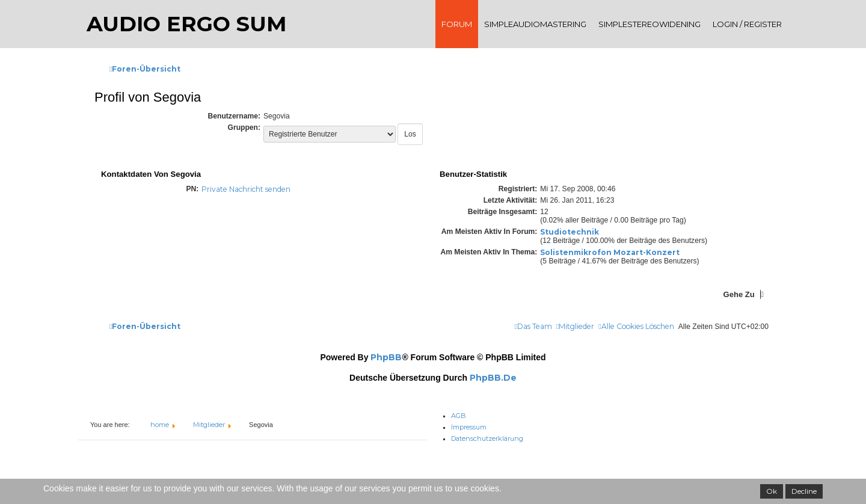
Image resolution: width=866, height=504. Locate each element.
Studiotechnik (570, 232)
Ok (772, 491)
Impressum (469, 424)
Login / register (747, 24)
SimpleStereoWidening (649, 24)
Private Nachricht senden (246, 189)
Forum (457, 24)
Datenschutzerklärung (487, 435)
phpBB (386, 357)
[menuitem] (636, 327)
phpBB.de (493, 378)
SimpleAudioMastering (535, 24)
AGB (459, 413)
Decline (804, 491)
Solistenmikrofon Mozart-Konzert (610, 252)
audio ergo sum (186, 24)
